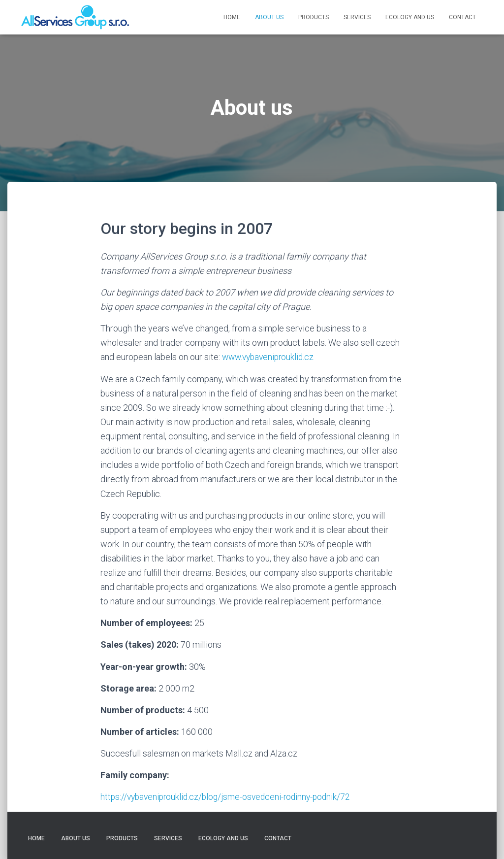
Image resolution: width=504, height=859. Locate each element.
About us (269, 17)
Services (357, 17)
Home (232, 17)
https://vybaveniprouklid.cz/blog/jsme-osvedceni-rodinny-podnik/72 (229, 797)
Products (314, 17)
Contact (462, 17)
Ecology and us (410, 17)
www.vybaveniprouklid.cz (269, 357)
